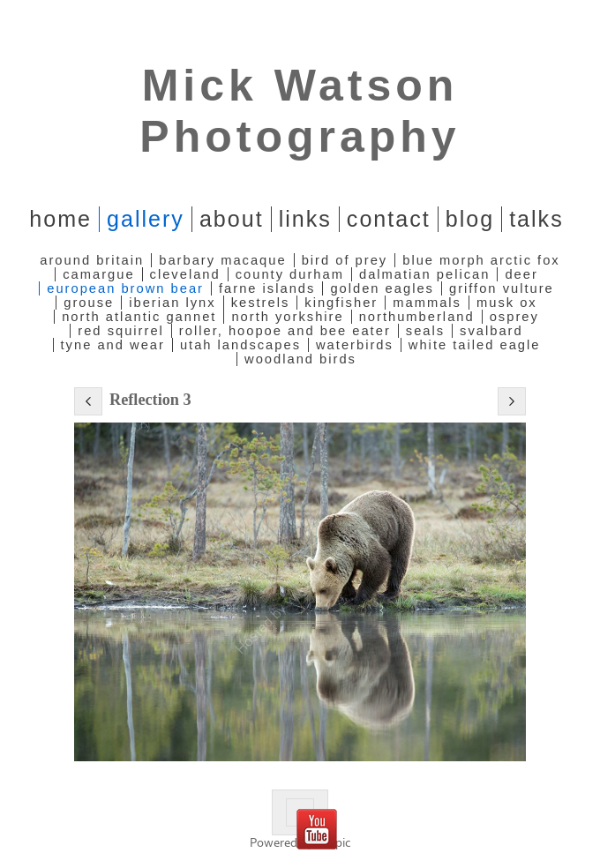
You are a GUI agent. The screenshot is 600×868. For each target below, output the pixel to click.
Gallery (146, 219)
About (232, 219)
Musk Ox (507, 303)
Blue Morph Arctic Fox (481, 260)
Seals (425, 331)
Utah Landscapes (240, 345)
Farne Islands (267, 288)
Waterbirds (355, 345)
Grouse (89, 303)
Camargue (98, 274)
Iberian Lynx (172, 303)
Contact (389, 219)
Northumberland (417, 317)
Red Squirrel (121, 331)
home (60, 219)
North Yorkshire (287, 317)
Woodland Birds (300, 359)
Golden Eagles (382, 288)
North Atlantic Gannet (139, 317)
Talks (536, 219)
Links (305, 219)
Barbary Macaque (222, 260)
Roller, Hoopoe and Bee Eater (285, 331)
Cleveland (185, 274)
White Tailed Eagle (475, 345)
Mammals (427, 303)
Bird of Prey (345, 260)
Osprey (514, 317)
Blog (470, 219)
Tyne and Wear (113, 345)
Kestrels (261, 303)
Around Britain (92, 260)
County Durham (290, 274)
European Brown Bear (125, 288)
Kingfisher (341, 303)
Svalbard (491, 331)
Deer (521, 274)
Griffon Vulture (502, 288)
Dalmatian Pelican (424, 274)
